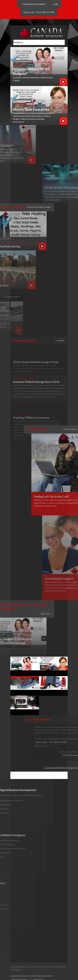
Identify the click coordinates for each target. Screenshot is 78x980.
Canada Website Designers (33, 4)
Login (55, 4)
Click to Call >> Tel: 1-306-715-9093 (39, 12)
